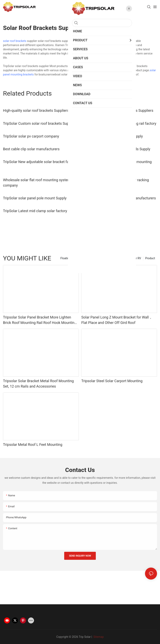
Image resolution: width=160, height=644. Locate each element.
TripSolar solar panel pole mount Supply (35, 198)
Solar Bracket (84, 66)
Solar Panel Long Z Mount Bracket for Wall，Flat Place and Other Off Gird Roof (117, 320)
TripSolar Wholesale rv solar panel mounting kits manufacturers (116, 164)
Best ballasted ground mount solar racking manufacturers (115, 183)
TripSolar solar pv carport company (31, 136)
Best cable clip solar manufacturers (31, 149)
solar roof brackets (15, 41)
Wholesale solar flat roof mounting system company (37, 183)
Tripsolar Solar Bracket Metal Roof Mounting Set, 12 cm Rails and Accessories (38, 384)
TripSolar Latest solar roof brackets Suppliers (117, 110)
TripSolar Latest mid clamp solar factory (35, 211)
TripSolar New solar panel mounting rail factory (119, 123)
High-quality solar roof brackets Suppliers (36, 110)
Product (150, 258)
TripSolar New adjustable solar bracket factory (40, 162)
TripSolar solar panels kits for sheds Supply (116, 149)
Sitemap (98, 637)
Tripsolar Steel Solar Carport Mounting (112, 381)
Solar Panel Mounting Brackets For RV (117, 258)
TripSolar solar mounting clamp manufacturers (118, 198)
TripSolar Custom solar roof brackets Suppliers (40, 123)
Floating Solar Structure (75, 258)
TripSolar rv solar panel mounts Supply (112, 136)
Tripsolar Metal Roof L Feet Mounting (33, 445)
